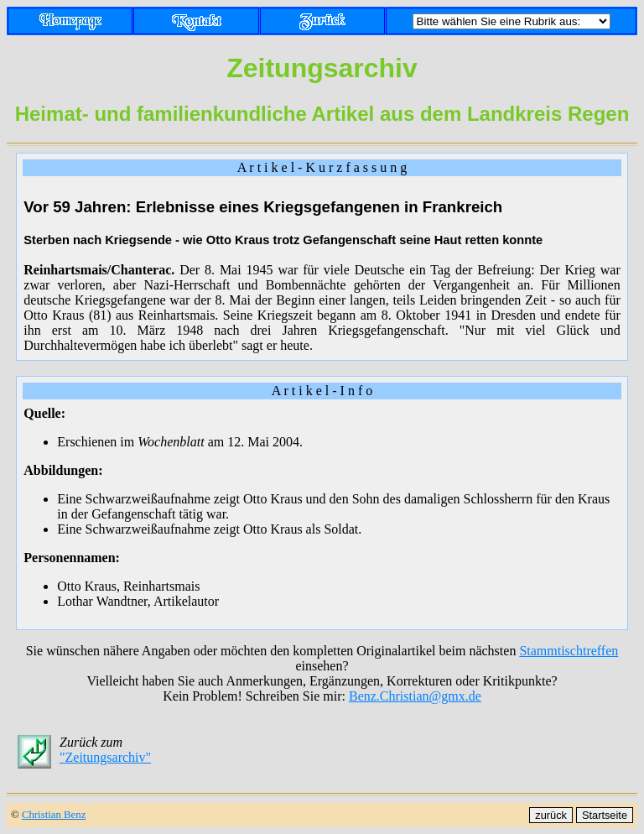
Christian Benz (54, 815)
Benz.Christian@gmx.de (415, 696)
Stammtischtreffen (569, 651)
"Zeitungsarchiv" (105, 757)
